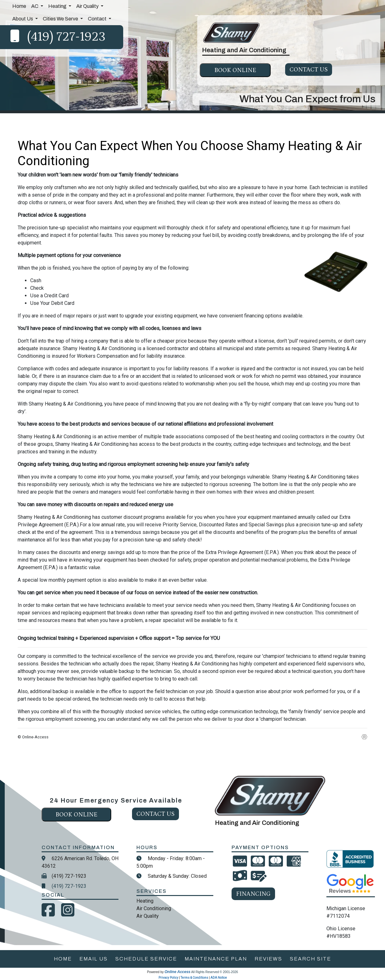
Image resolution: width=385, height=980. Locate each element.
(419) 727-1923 (66, 37)
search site (310, 959)
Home (19, 6)
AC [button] (35, 6)
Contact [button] (98, 19)
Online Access (177, 972)
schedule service (146, 959)
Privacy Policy (168, 978)
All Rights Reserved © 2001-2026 (215, 972)
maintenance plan (216, 959)
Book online (235, 70)
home (63, 959)
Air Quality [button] (88, 6)
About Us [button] (23, 19)
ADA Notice (219, 978)
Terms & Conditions (194, 978)
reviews (268, 959)
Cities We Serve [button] (61, 19)
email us (94, 959)
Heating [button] (58, 6)
